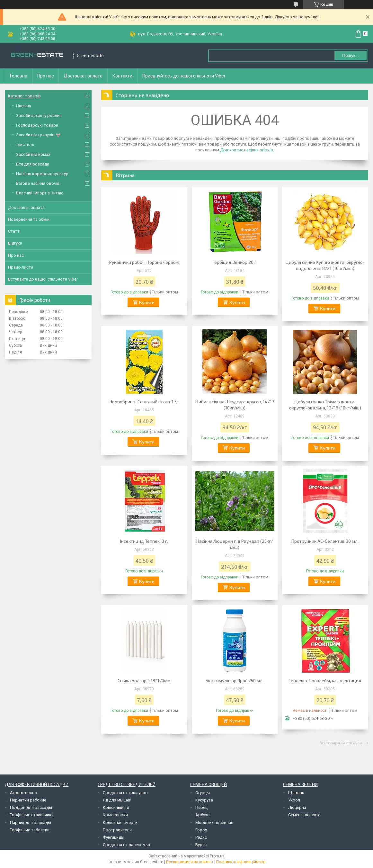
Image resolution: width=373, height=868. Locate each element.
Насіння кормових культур (42, 174)
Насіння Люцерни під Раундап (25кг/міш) (235, 544)
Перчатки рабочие (28, 800)
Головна (19, 76)
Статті (14, 231)
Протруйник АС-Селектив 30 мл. (325, 541)
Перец (201, 807)
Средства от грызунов (125, 793)
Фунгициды (114, 837)
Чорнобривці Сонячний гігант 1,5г (144, 402)
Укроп (294, 800)
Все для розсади (33, 164)
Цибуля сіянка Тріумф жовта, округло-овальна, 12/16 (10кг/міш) (325, 405)
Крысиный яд (116, 807)
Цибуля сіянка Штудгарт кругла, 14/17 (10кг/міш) (235, 405)
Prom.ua (217, 856)
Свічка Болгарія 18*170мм (144, 680)
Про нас (45, 76)
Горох (201, 830)
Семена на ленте (304, 815)
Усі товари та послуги (341, 743)
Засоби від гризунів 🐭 (38, 135)
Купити (147, 302)
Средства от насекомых (127, 845)
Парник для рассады (31, 823)
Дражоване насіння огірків (247, 150)
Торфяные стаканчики (32, 815)
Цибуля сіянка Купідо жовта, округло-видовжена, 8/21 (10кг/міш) (325, 265)
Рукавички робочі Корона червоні (144, 262)
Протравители (117, 830)
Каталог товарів (24, 96)
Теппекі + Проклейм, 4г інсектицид (325, 680)
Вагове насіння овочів (38, 183)
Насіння (24, 106)
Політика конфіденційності (241, 862)
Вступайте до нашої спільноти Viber (43, 279)
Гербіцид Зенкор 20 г (235, 262)
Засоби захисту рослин (39, 116)
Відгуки (15, 243)
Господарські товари (37, 125)
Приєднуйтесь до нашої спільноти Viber (184, 76)
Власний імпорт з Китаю (40, 193)
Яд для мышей (117, 800)
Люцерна (297, 807)
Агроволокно (23, 793)
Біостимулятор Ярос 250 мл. (235, 680)
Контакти (122, 76)
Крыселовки (115, 815)
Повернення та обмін (29, 219)
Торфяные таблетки (30, 830)
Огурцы (203, 793)
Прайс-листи (21, 267)
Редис (201, 837)
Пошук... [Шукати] (350, 55)
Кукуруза (204, 800)
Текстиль (25, 144)
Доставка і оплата (83, 76)
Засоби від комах (33, 154)
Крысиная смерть (120, 823)
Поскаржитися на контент (190, 862)
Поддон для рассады (31, 807)
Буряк (201, 845)
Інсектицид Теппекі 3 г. (144, 541)
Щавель (296, 793)
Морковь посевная (214, 823)
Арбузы (203, 815)
